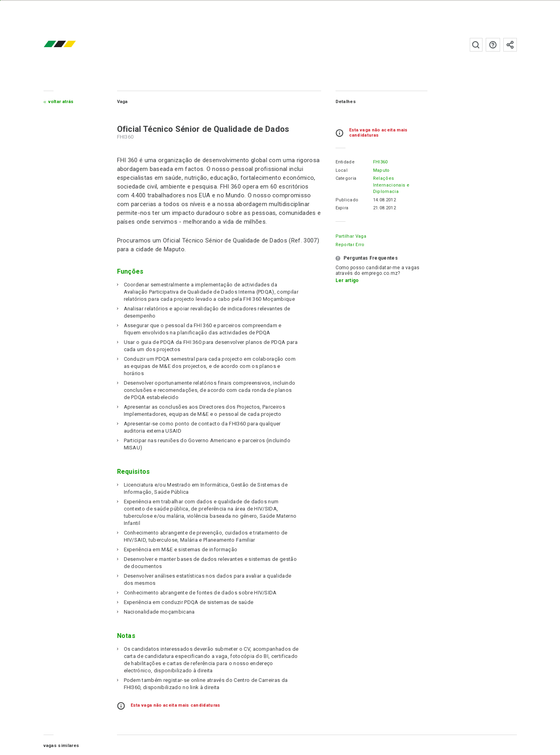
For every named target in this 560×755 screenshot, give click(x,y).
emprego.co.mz (71, 45)
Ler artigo (347, 280)
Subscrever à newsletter (510, 45)
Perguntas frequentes (493, 45)
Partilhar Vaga (351, 236)
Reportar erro (350, 245)
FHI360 (380, 162)
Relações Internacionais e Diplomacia (391, 185)
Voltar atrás (61, 102)
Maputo (381, 170)
